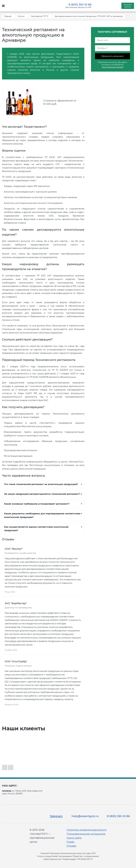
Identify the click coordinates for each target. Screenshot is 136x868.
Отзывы (71, 846)
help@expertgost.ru (85, 816)
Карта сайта (74, 838)
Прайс (71, 842)
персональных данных (113, 67)
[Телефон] (112, 48)
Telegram (56, 816)
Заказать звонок (128, 6)
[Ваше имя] (112, 40)
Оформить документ (113, 56)
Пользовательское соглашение (86, 834)
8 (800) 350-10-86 (80, 5)
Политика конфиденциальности (86, 830)
